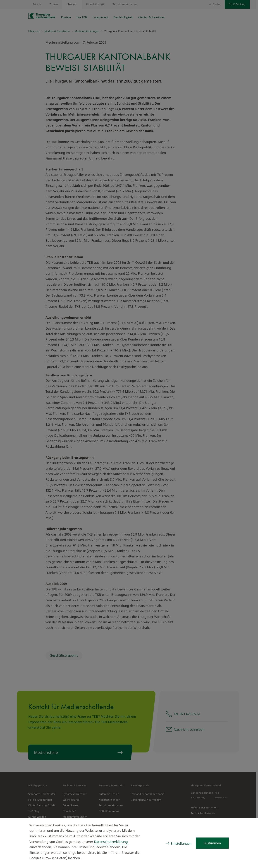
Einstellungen (181, 843)
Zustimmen (212, 843)
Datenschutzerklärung (111, 842)
